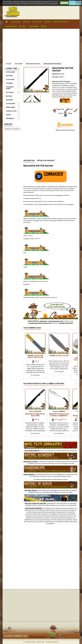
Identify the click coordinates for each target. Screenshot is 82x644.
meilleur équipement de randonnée (48, 479)
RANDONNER (34, 26)
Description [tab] (29, 160)
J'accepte (64, 3)
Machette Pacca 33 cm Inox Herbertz (59, 415)
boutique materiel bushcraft (48, 510)
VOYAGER (9, 100)
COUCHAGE (37, 22)
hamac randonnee (54, 476)
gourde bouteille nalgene (47, 505)
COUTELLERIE (10, 104)
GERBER (61, 77)
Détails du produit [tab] (46, 160)
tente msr (45, 514)
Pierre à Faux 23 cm (59, 356)
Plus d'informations (75, 3)
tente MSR (73, 505)
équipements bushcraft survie (40, 323)
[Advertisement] (41, 45)
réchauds (43, 321)
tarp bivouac (67, 476)
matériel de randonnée (69, 451)
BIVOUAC (23, 26)
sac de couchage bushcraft (64, 463)
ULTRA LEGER (15, 22)
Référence (56, 74)
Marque (55, 77)
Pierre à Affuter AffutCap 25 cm (35, 356)
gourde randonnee (52, 516)
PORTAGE (26, 22)
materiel (66, 462)
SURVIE (44, 26)
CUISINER (48, 22)
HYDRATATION (11, 26)
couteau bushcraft (47, 463)
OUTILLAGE (10, 92)
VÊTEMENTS (10, 118)
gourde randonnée (66, 323)
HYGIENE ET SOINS (60, 22)
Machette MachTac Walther (35, 415)
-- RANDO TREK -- (12, 68)
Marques (8, 124)
